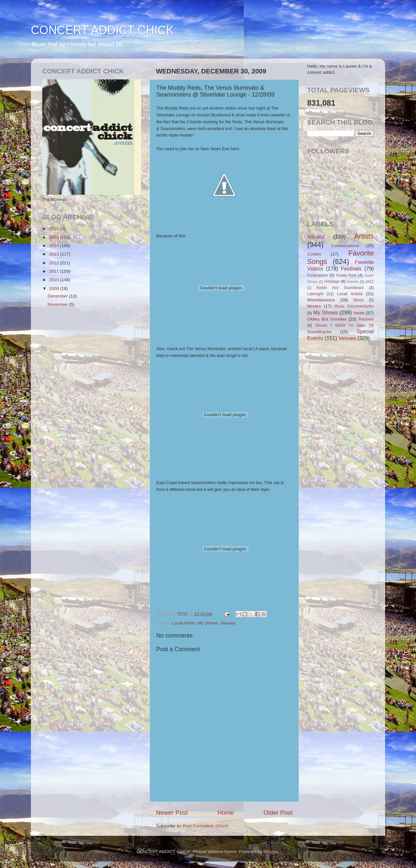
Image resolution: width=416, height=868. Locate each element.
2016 (55, 229)
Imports (353, 282)
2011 (55, 271)
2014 (55, 246)
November (58, 304)
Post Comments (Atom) (206, 826)
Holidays (332, 282)
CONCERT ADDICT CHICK (102, 30)
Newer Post (172, 813)
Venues (228, 623)
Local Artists (183, 623)
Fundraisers (318, 275)
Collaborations (345, 246)
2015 (55, 237)
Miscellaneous (321, 300)
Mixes (358, 300)
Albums (316, 237)
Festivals (351, 269)
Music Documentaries (354, 306)
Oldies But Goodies (327, 319)
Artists (364, 236)
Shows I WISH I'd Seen (340, 325)
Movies (314, 306)
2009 (55, 289)
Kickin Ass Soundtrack (340, 288)
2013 (55, 254)
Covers (314, 254)
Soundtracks (319, 332)
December (58, 296)
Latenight (315, 294)
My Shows (208, 623)
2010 (55, 280)
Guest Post (346, 275)
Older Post (278, 813)
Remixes (366, 319)
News (359, 313)
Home (226, 813)
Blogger (271, 852)
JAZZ (370, 282)
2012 (55, 263)
